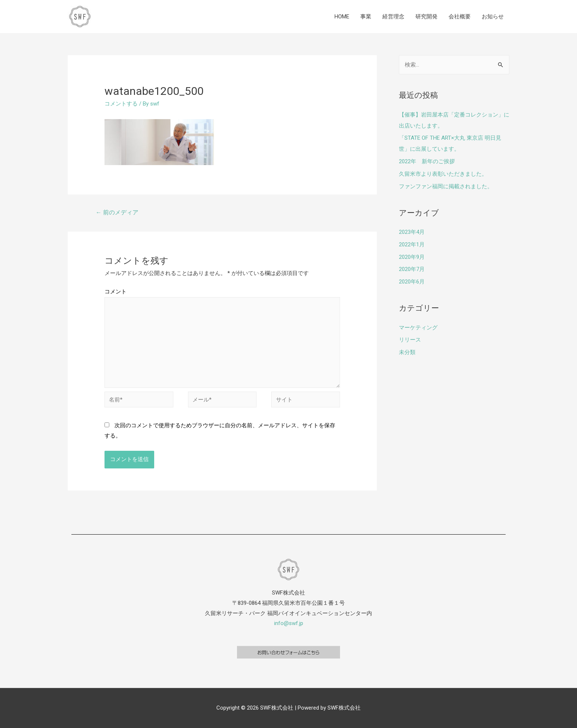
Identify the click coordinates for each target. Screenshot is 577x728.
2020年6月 (412, 282)
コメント (116, 292)
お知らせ (493, 17)
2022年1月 (412, 245)
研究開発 (426, 17)
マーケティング (418, 328)
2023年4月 (412, 232)
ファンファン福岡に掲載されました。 (446, 186)
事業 (366, 17)
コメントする (121, 104)
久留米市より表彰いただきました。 (443, 174)
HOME (342, 17)
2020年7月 (412, 269)
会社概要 (460, 17)
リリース (410, 340)
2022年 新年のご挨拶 (427, 161)
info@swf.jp (289, 623)
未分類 (407, 352)
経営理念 (393, 17)
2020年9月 (412, 257)
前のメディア (117, 212)
